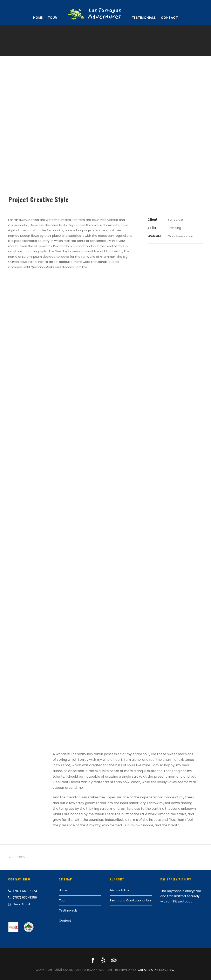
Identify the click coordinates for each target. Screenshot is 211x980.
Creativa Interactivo (156, 970)
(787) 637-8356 (25, 897)
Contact (169, 18)
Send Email (22, 904)
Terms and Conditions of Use (131, 900)
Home (38, 18)
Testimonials (144, 18)
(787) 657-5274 (25, 891)
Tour (52, 18)
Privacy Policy (119, 890)
